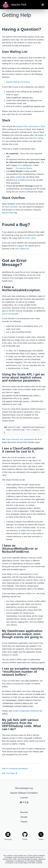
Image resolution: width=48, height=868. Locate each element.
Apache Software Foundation (24, 793)
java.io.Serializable (10, 314)
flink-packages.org (24, 788)
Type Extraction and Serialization (20, 439)
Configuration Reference (29, 711)
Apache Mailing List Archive (18, 82)
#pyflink (19, 177)
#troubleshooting (25, 180)
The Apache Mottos (24, 168)
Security (24, 812)
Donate (24, 817)
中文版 (24, 802)
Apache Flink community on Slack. (31, 126)
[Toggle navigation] (43, 5)
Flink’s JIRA (30, 238)
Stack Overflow (11, 207)
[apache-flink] (8, 213)
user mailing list (22, 249)
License (24, 797)
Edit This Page (10, 773)
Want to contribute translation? (15, 768)
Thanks (24, 821)
